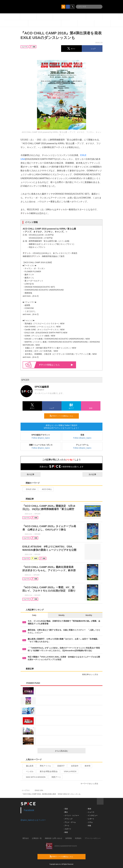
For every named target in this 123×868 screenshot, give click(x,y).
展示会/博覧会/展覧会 (48, 771)
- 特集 (89, 826)
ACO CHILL (46, 489)
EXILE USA (30, 489)
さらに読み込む (69, 751)
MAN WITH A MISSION (35, 777)
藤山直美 (29, 766)
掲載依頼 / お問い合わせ (53, 838)
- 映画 (66, 832)
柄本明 (86, 766)
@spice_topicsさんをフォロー (33, 820)
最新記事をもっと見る (91, 674)
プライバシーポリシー (93, 838)
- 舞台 (66, 812)
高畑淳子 (60, 766)
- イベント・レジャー (71, 815)
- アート (67, 826)
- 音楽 (66, 809)
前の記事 (28, 474)
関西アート (55, 777)
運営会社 (26, 838)
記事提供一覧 (37, 838)
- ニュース (91, 812)
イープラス (26, 790)
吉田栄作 (74, 766)
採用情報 (69, 838)
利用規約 (78, 838)
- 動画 (89, 809)
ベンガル (29, 771)
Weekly (61, 615)
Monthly (89, 615)
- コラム (90, 822)
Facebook (29, 810)
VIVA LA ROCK (69, 771)
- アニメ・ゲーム (70, 822)
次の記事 (95, 474)
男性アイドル (44, 766)
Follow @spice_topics (41, 438)
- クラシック (68, 819)
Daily (34, 615)
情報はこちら (56, 365)
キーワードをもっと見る (91, 784)
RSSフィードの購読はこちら (63, 416)
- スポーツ (67, 829)
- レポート (91, 819)
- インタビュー (92, 815)
